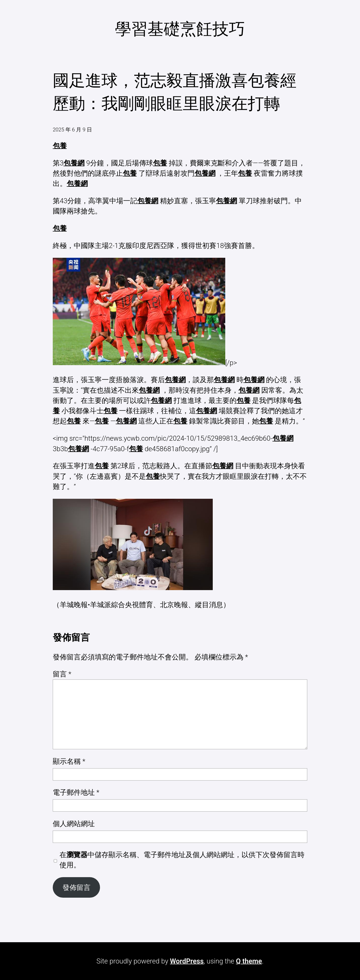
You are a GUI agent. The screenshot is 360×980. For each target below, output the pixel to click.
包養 (60, 146)
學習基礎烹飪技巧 (180, 29)
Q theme (249, 961)
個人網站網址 (74, 824)
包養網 (74, 163)
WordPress (187, 961)
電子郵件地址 (76, 792)
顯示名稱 (69, 761)
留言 (62, 674)
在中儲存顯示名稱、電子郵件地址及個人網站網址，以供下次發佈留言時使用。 (182, 860)
